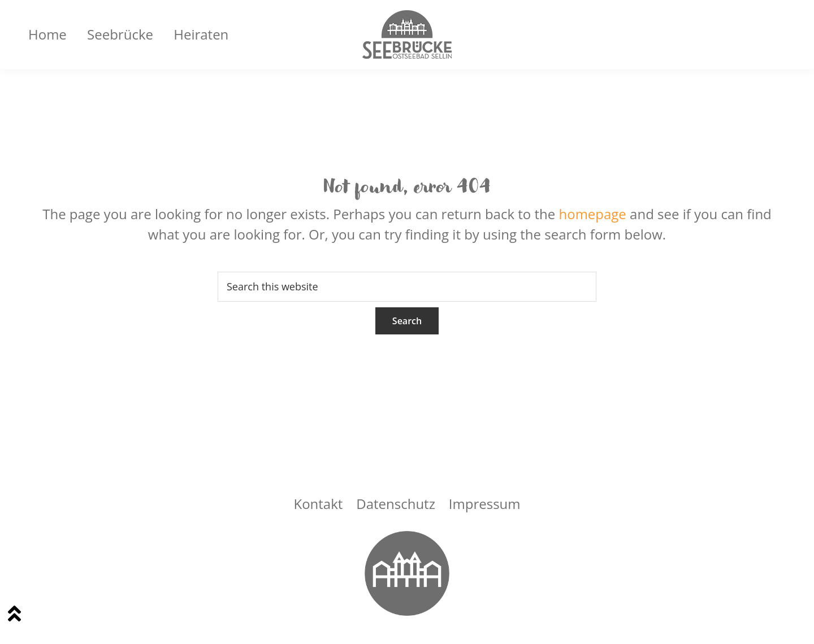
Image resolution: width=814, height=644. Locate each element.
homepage (592, 214)
